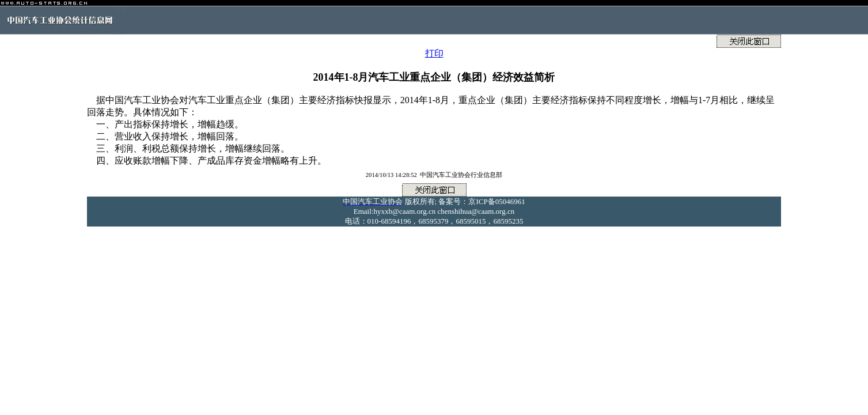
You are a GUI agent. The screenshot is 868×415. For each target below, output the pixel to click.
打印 (434, 53)
